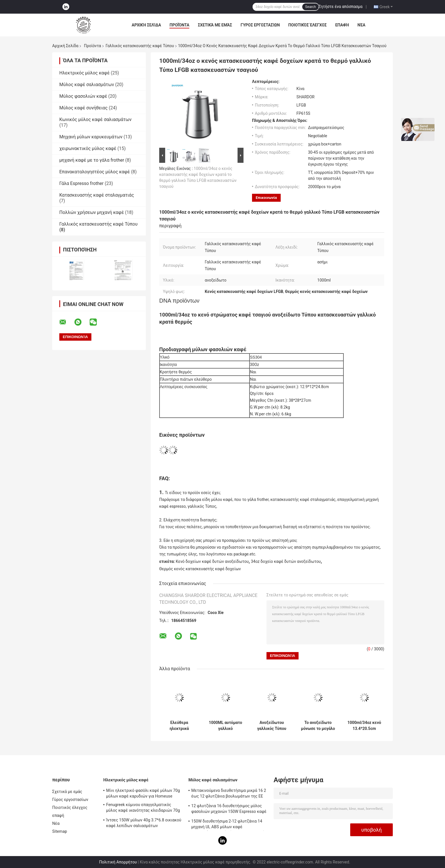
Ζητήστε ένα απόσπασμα (340, 7)
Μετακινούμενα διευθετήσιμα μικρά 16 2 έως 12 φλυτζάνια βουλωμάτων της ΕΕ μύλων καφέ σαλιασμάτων (229, 794)
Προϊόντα (179, 25)
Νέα (362, 25)
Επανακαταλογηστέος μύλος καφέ (95, 172)
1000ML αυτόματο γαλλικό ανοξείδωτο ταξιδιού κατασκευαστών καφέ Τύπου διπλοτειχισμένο (226, 726)
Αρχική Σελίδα (146, 25)
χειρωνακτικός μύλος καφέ (88, 148)
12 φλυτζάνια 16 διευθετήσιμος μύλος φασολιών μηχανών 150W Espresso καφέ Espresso (229, 809)
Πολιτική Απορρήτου (118, 862)
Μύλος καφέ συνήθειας (83, 108)
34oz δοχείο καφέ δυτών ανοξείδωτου (286, 561)
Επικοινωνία (266, 198)
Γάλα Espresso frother (81, 183)
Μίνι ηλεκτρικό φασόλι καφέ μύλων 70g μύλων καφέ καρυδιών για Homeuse (143, 793)
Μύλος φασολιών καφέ (83, 96)
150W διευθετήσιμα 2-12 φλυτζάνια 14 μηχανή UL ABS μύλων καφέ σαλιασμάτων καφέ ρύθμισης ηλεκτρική (228, 825)
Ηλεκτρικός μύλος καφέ (84, 73)
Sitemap (60, 831)
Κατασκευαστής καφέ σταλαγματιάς (97, 195)
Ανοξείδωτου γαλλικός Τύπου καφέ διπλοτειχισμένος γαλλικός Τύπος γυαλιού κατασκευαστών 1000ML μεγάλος (272, 726)
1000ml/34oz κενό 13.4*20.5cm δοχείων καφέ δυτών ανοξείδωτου (364, 726)
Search (310, 7)
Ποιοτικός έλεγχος (307, 25)
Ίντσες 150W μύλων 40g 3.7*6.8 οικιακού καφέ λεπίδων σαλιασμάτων (144, 823)
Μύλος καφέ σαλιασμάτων (87, 85)
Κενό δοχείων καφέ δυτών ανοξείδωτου (212, 561)
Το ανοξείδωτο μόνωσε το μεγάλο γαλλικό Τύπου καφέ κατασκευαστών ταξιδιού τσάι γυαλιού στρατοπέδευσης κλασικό (318, 726)
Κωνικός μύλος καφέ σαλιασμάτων (95, 119)
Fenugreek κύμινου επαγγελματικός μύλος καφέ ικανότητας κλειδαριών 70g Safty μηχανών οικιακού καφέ (143, 808)
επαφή (342, 25)
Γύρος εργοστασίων (260, 25)
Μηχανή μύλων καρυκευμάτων (91, 137)
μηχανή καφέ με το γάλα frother (92, 160)
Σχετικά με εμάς (215, 25)
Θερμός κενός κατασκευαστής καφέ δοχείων (200, 569)
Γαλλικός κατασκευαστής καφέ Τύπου (140, 46)
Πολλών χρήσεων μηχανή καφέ (92, 212)
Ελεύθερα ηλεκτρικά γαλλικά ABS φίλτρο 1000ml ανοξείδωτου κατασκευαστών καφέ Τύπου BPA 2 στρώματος (179, 726)
